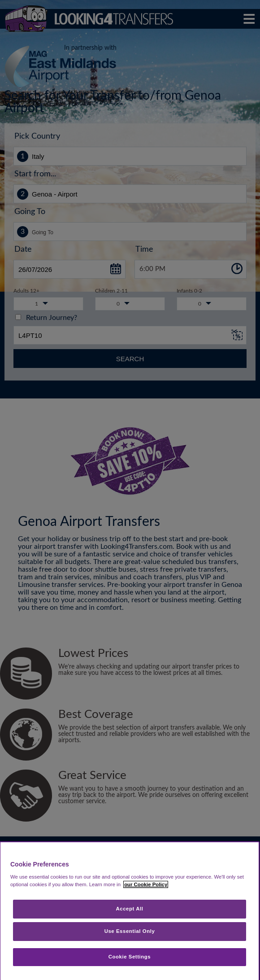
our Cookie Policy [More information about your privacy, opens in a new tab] (146, 884)
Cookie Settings (130, 957)
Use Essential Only (130, 931)
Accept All (130, 909)
